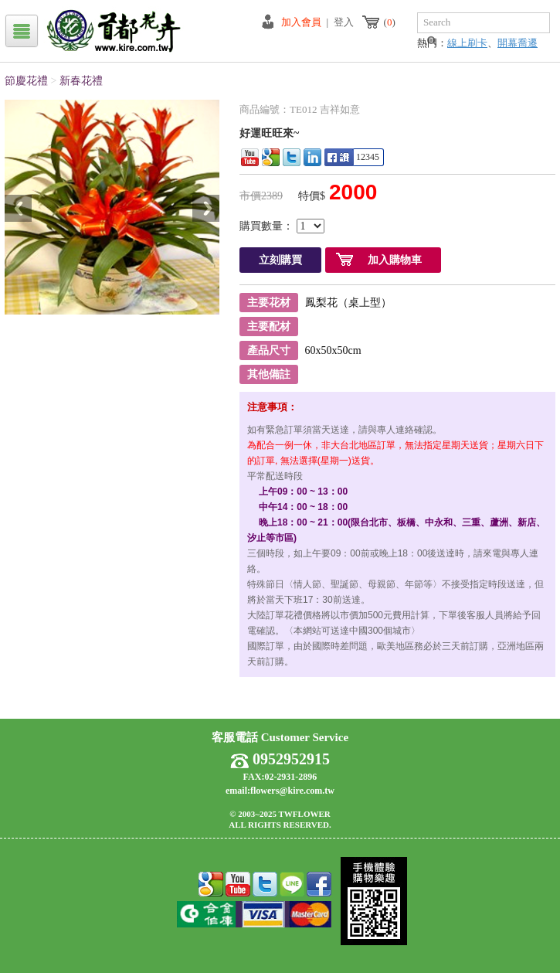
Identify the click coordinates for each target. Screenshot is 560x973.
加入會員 (301, 22)
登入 (344, 22)
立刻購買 (280, 260)
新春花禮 (81, 81)
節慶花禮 (26, 81)
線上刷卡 (467, 43)
